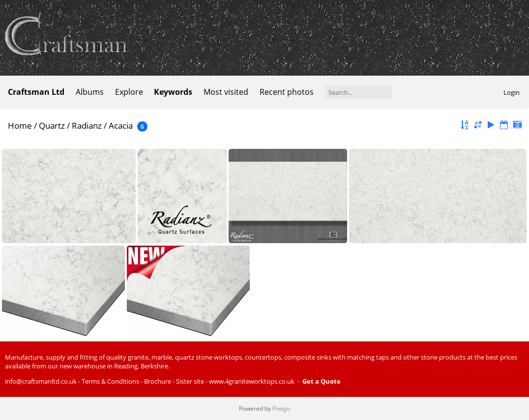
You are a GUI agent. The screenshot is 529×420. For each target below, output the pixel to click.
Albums (90, 92)
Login (512, 92)
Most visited (226, 92)
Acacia (121, 126)
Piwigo (281, 408)
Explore (129, 92)
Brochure (158, 381)
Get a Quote (322, 381)
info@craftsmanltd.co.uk (41, 381)
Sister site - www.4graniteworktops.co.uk (235, 381)
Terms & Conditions (110, 381)
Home (20, 126)
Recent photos (287, 92)
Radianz (87, 126)
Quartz (52, 126)
